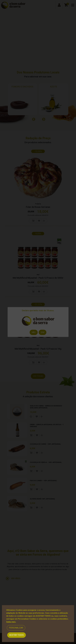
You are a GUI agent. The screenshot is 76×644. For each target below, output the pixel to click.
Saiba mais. (11, 622)
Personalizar (16, 628)
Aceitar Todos (17, 635)
